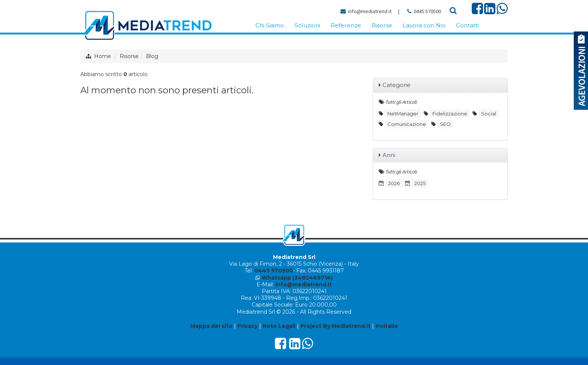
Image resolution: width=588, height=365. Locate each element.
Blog (152, 56)
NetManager (403, 114)
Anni (389, 155)
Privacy (247, 326)
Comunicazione (407, 124)
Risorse (129, 56)
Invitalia (386, 326)
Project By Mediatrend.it (335, 326)
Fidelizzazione (450, 114)
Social (489, 114)
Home (103, 56)
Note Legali (279, 326)
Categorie (397, 85)
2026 (394, 183)
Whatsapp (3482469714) (297, 278)
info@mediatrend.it (370, 11)
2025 (420, 183)
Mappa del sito (211, 326)
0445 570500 (427, 11)
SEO (445, 124)
